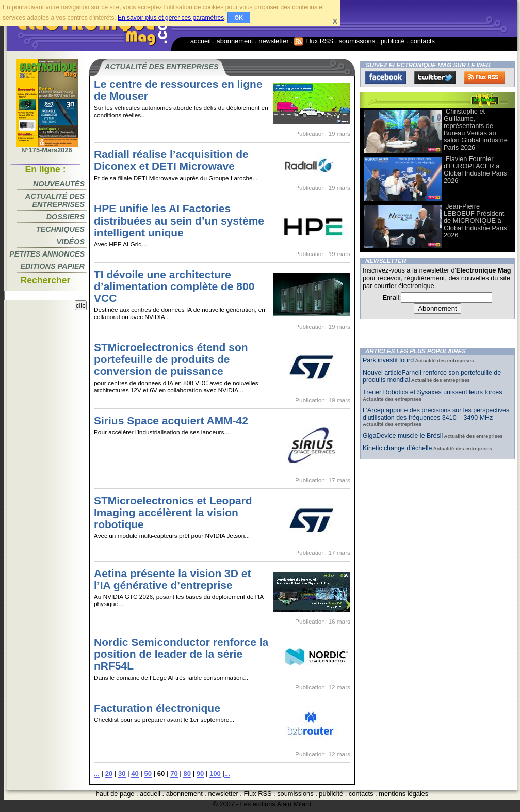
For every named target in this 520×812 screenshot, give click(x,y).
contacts (423, 41)
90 (200, 774)
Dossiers (66, 217)
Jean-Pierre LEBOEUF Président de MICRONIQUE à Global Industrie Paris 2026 (475, 221)
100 (215, 774)
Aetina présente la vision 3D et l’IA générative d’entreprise (172, 579)
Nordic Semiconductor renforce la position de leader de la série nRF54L (181, 654)
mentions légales (403, 794)
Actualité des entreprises (55, 200)
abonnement (235, 41)
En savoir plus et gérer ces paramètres (171, 18)
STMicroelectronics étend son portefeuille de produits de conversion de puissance (171, 359)
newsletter (273, 41)
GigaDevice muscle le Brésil (403, 436)
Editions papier (53, 266)
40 (135, 774)
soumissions (357, 41)
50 (148, 774)
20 (109, 774)
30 (122, 774)
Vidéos (71, 242)
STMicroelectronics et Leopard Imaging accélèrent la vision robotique (173, 512)
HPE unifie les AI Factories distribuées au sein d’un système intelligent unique (179, 220)
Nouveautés (59, 184)
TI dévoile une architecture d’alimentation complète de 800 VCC (174, 286)
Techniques (60, 229)
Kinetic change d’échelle (397, 448)
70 (174, 774)
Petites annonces (47, 254)
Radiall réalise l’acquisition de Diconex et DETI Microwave (171, 160)
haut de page (115, 794)
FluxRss (484, 77)
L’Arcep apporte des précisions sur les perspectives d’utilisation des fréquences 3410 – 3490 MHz (436, 414)
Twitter (435, 77)
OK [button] (239, 18)
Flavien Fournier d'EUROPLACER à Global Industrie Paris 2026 (475, 170)
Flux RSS (314, 41)
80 (187, 774)
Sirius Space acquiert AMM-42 (171, 420)
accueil (201, 41)
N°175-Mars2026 (47, 147)
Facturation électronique (157, 708)
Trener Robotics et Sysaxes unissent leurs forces (433, 392)
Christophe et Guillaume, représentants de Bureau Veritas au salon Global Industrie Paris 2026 (476, 129)
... (97, 774)
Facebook (385, 77)
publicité (393, 41)
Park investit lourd (388, 360)
